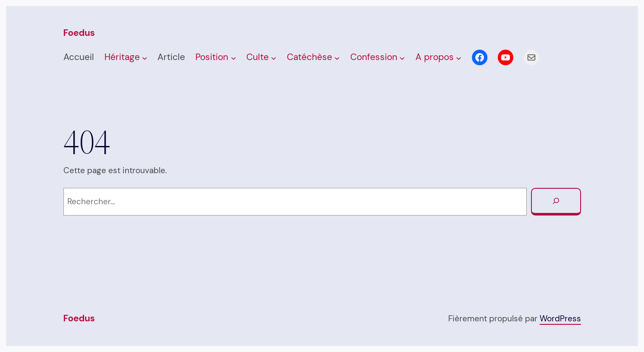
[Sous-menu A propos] (459, 58)
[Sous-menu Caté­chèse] (337, 58)
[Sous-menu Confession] (402, 58)
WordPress (560, 319)
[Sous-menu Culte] (274, 58)
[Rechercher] (556, 202)
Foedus (79, 33)
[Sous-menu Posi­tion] (234, 58)
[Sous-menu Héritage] (145, 58)
